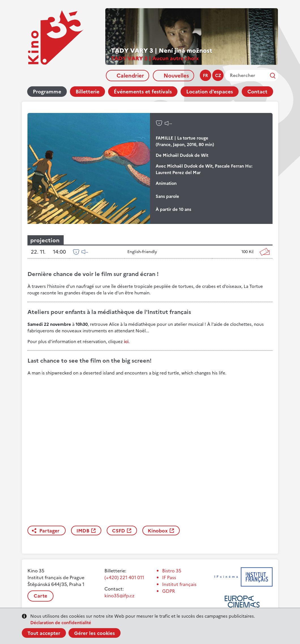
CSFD (119, 531)
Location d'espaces (210, 92)
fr (205, 75)
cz (218, 75)
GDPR (169, 591)
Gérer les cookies (95, 633)
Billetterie (87, 92)
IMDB (83, 531)
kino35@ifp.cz (119, 596)
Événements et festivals (143, 92)
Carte (40, 596)
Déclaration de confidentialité (61, 623)
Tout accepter (44, 633)
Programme (47, 92)
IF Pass (169, 577)
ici (126, 342)
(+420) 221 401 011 (124, 577)
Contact (257, 92)
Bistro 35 (172, 571)
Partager (49, 531)
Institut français (179, 584)
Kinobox (158, 531)
